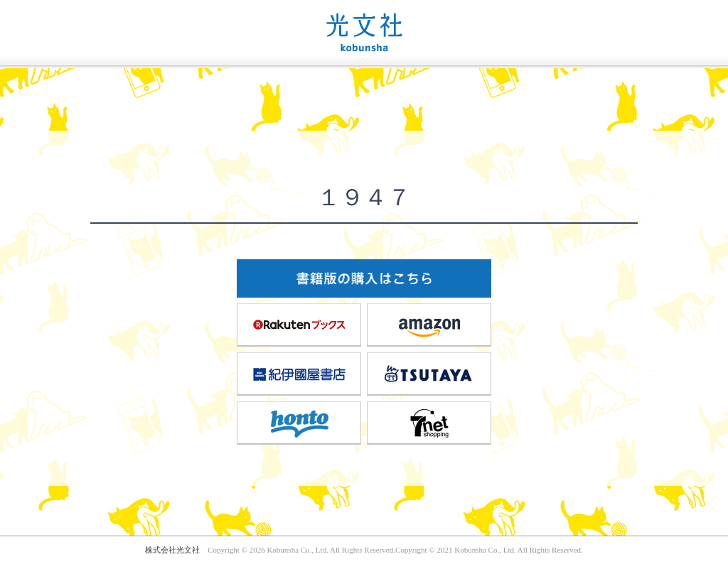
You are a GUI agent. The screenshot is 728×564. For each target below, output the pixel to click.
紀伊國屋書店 (299, 374)
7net (429, 423)
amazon (429, 325)
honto (299, 423)
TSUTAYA (429, 374)
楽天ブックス (299, 325)
